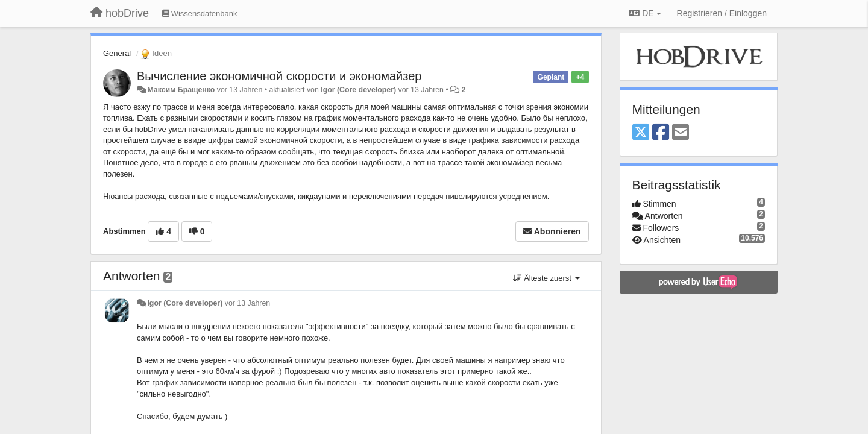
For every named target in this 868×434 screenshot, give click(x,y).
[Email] (681, 133)
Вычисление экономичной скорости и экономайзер (279, 76)
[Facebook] (661, 133)
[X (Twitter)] (641, 133)
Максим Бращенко (181, 90)
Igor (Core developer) (358, 90)
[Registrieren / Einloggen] (722, 13)
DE (645, 13)
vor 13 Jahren (247, 303)
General (117, 53)
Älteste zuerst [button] (546, 278)
